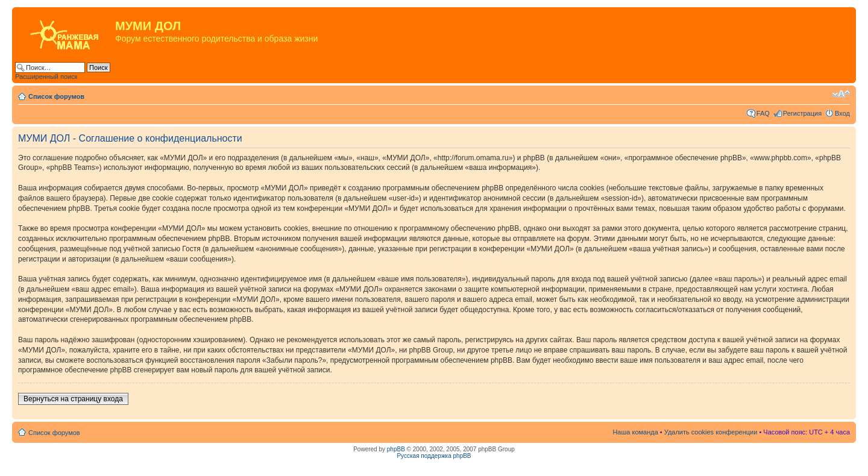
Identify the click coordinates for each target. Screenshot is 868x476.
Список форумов (56, 96)
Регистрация (802, 113)
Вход (842, 113)
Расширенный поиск (46, 77)
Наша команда (635, 432)
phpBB (396, 449)
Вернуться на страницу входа (73, 399)
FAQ (763, 113)
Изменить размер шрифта (841, 94)
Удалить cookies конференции (711, 432)
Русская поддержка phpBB (434, 456)
